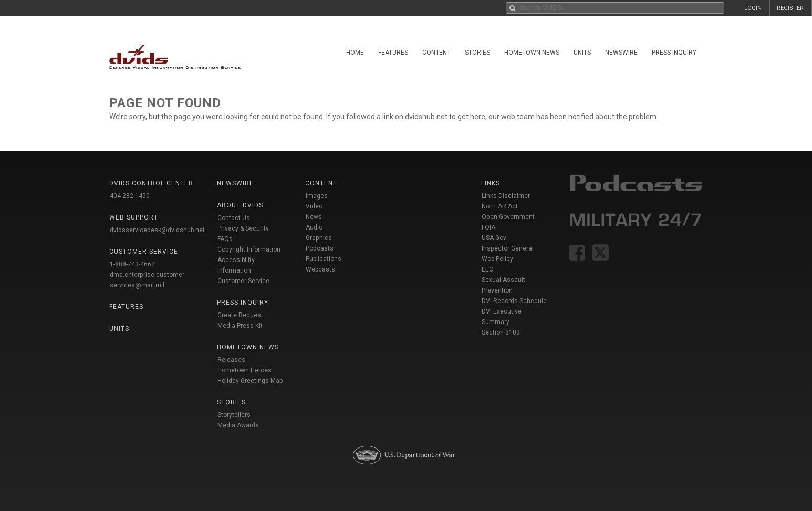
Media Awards (238, 425)
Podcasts (320, 248)
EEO (488, 269)
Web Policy (497, 259)
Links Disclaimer (506, 196)
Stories (477, 53)
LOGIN (753, 8)
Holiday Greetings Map (250, 381)
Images (317, 196)
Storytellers (234, 415)
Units (582, 53)
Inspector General (508, 248)
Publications (324, 259)
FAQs (225, 239)
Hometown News (532, 53)
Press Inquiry (674, 53)
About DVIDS (240, 205)
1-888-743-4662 (132, 264)
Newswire (621, 53)
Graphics (319, 238)
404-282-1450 (130, 196)
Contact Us (234, 218)
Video (314, 206)
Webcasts (320, 269)
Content (436, 53)
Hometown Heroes (244, 370)
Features (393, 53)
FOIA (488, 227)
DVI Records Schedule (514, 301)
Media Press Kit (240, 326)
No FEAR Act (500, 206)
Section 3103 (501, 332)
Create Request (240, 315)
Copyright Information (249, 249)
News (314, 217)
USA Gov (494, 238)
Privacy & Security (243, 228)
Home (355, 53)
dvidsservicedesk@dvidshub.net (157, 230)
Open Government (508, 217)
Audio (314, 227)
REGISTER (790, 8)
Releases (231, 360)
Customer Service (243, 281)
